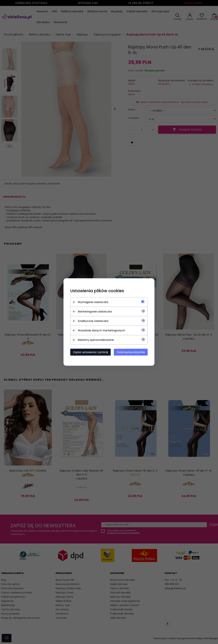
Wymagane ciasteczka (93, 302)
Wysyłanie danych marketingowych (101, 330)
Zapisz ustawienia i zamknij (90, 352)
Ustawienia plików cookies (97, 291)
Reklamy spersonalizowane (96, 340)
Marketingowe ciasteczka (95, 312)
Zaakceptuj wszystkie (131, 352)
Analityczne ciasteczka (93, 321)
